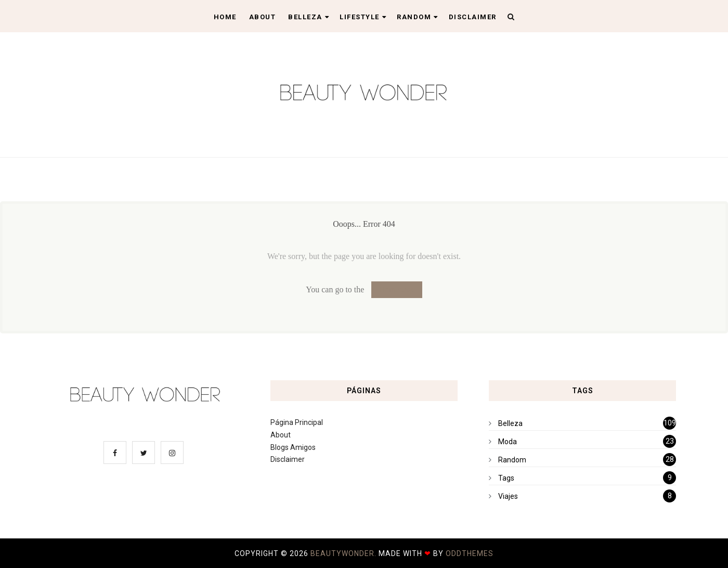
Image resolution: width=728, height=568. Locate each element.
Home (225, 17)
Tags (506, 478)
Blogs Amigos (293, 447)
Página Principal (297, 422)
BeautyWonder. (344, 553)
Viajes (508, 496)
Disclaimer (473, 17)
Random (418, 17)
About (263, 17)
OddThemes (470, 553)
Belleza (309, 17)
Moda (508, 442)
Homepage (396, 289)
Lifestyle (363, 17)
